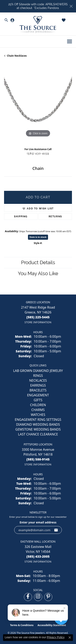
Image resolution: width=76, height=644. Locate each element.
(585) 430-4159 (38, 153)
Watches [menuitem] (38, 415)
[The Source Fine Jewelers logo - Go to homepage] (38, 25)
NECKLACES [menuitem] (38, 380)
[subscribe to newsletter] (56, 530)
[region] (38, 104)
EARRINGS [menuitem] (38, 385)
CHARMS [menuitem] (38, 410)
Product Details (38, 262)
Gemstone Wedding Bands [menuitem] (38, 429)
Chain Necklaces (17, 56)
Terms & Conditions (22, 625)
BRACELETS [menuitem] (38, 390)
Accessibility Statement (52, 625)
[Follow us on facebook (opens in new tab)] (28, 597)
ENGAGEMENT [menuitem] (38, 395)
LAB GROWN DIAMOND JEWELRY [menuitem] (38, 371)
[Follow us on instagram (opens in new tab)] (38, 597)
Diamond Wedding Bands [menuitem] (38, 424)
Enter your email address (38, 522)
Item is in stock (38, 237)
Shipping (21, 216)
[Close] (71, 6)
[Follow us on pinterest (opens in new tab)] (48, 597)
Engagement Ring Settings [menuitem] (38, 420)
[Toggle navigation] (70, 41)
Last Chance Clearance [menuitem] (38, 434)
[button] (6, 20)
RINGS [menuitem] (38, 376)
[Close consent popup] (70, 637)
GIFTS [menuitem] (38, 400)
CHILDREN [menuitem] (38, 405)
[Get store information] (38, 322)
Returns (55, 216)
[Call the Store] (38, 317)
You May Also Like (38, 273)
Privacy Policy (56, 637)
